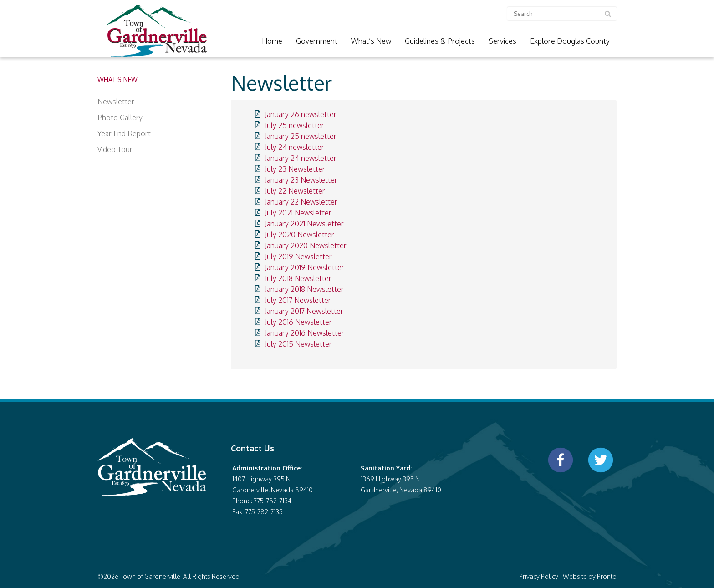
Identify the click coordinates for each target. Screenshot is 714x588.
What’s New (371, 41)
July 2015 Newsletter (298, 344)
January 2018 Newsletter (304, 289)
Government (317, 41)
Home (272, 41)
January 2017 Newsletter (304, 311)
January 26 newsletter (301, 114)
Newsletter (116, 102)
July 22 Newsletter (295, 191)
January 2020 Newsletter (306, 245)
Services (502, 41)
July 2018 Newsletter (298, 278)
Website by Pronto (590, 576)
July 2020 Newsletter (300, 235)
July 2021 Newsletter (298, 213)
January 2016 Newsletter (305, 333)
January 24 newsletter (301, 158)
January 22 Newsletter (301, 202)
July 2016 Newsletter (298, 322)
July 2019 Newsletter (298, 256)
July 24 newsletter (295, 147)
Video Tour (115, 149)
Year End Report (124, 133)
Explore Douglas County (570, 41)
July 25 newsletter (295, 125)
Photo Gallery (120, 118)
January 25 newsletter (301, 136)
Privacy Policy (539, 576)
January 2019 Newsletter (305, 267)
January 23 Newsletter (301, 180)
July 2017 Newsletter (298, 300)
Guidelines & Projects (440, 41)
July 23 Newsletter (295, 169)
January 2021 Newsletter (304, 224)
